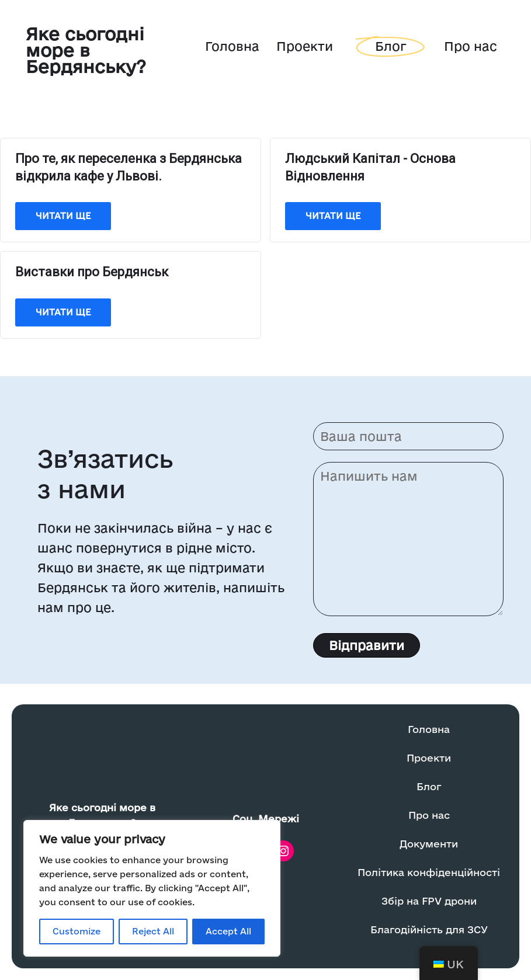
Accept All (228, 931)
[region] (152, 888)
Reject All (153, 931)
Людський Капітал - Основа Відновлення (370, 167)
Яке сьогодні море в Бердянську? (86, 50)
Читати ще (63, 216)
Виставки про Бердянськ (92, 272)
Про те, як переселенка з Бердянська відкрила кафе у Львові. (129, 167)
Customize (77, 931)
